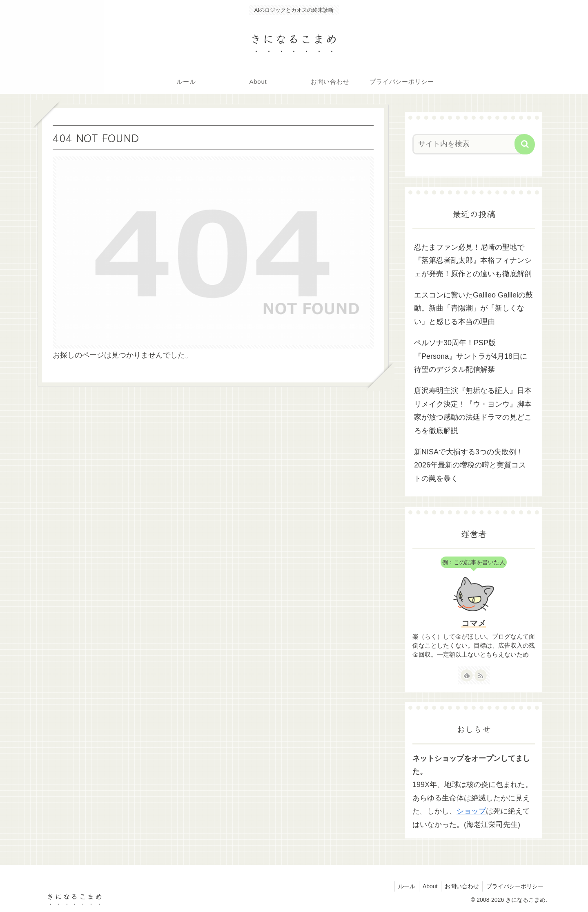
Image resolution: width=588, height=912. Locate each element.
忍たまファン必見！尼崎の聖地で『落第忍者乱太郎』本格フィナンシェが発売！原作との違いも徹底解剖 (473, 260)
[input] (469, 144)
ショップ (471, 811)
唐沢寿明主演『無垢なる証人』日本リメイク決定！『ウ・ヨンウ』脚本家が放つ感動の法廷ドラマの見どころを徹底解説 (473, 410)
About (427, 886)
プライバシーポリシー (514, 886)
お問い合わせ (460, 886)
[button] (525, 144)
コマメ (474, 623)
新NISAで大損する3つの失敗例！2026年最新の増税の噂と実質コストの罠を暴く (470, 465)
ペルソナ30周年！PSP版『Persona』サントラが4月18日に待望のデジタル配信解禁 (471, 356)
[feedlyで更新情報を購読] (467, 675)
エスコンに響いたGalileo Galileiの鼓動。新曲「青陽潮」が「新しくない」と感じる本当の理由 (473, 308)
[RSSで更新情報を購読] (481, 675)
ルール (402, 886)
